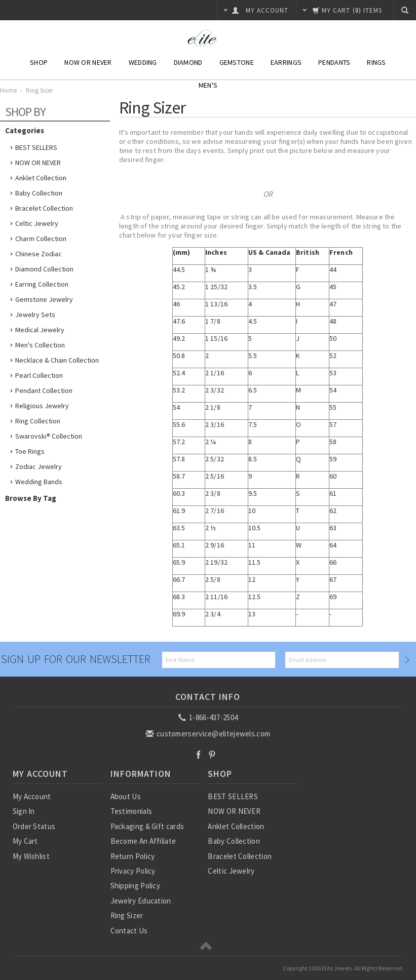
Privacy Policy (133, 871)
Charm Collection (41, 239)
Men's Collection (40, 345)
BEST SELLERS (36, 147)
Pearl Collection (39, 375)
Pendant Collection (44, 390)
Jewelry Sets (35, 315)
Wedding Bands (39, 482)
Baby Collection (39, 193)
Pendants (334, 62)
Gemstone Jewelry (44, 299)
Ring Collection (38, 421)
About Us (126, 796)
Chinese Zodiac (39, 254)
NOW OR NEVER (38, 163)
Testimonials (131, 811)
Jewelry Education (141, 901)
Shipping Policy (136, 886)
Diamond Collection (44, 269)
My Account (32, 796)
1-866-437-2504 (209, 717)
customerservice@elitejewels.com (209, 734)
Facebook (198, 754)
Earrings (286, 62)
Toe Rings (30, 451)
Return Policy (133, 856)
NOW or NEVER (88, 62)
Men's (208, 85)
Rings (376, 62)
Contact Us (129, 931)
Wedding (143, 62)
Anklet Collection (41, 178)
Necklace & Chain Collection (57, 360)
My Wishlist (31, 856)
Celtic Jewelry (37, 223)
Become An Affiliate (143, 841)
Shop (39, 62)
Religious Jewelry (42, 406)
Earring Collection (42, 284)
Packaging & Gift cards (147, 826)
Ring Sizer (127, 915)
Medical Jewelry (40, 330)
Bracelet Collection (44, 208)
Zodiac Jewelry (39, 466)
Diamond (188, 62)
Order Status (34, 826)
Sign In (24, 811)
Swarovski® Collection (49, 436)
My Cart (25, 841)
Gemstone (237, 62)
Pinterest (212, 754)
